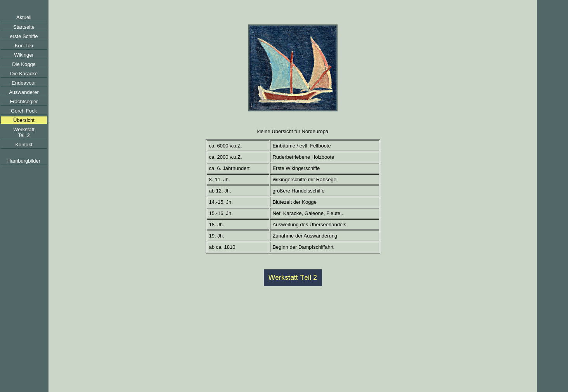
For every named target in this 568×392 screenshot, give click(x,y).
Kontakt (24, 145)
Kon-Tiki (24, 46)
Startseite (24, 27)
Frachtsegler (24, 101)
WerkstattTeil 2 (24, 132)
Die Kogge (24, 64)
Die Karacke (24, 74)
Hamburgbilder (24, 161)
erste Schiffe (24, 36)
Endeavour (24, 83)
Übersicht (24, 120)
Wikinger (24, 55)
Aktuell (24, 17)
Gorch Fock (24, 111)
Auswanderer (24, 92)
